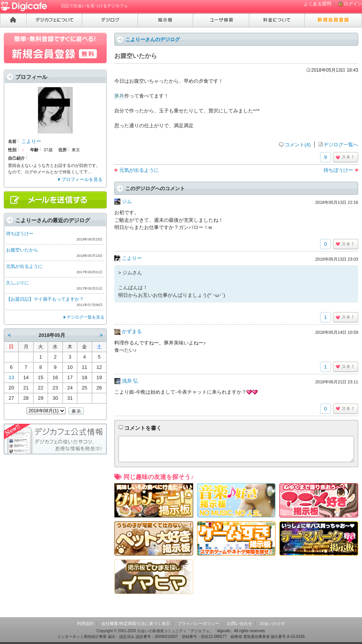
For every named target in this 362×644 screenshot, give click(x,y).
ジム (127, 201)
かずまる (132, 331)
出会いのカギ (272, 623)
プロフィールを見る (82, 179)
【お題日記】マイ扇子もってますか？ (45, 299)
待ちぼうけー (338, 170)
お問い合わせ (240, 623)
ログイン (353, 4)
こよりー (132, 258)
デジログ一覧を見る (86, 317)
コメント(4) (298, 145)
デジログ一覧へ (341, 145)
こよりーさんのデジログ (153, 39)
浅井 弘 (130, 381)
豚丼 (119, 96)
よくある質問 (317, 4)
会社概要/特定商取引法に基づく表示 (135, 623)
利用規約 (85, 623)
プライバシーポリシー (199, 623)
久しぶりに (18, 283)
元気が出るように (139, 170)
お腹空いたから (22, 250)
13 (11, 377)
